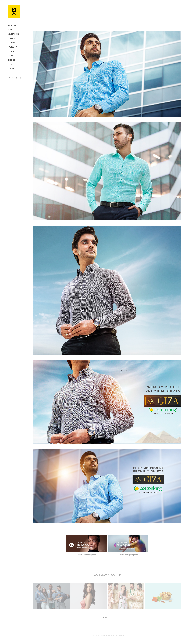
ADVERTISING (13, 34)
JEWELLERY (12, 47)
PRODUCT (12, 51)
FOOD (10, 56)
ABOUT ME (12, 25)
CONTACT (11, 69)
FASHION (11, 43)
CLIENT (10, 64)
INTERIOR (12, 60)
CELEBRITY (12, 38)
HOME (10, 30)
